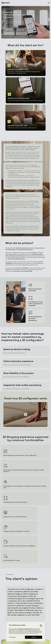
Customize (12, 637)
